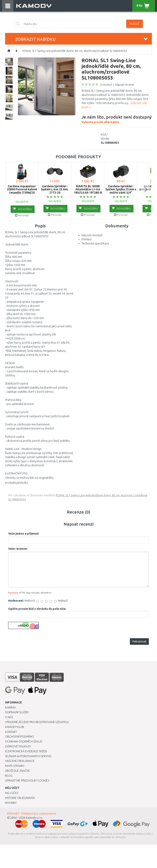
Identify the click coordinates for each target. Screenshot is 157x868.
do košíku (23, 209)
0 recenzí (106, 85)
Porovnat (22, 215)
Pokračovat (139, 641)
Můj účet (12, 793)
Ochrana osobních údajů (24, 741)
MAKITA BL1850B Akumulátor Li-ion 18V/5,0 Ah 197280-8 (88, 189)
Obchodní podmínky (20, 737)
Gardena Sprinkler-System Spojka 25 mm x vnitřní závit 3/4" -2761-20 (121, 191)
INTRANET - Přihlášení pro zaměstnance (32, 814)
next (145, 189)
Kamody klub (15, 727)
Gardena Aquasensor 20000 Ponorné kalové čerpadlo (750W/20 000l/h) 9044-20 (22, 191)
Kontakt (11, 732)
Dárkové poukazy (18, 746)
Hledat (134, 24)
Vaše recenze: (18, 549)
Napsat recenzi (125, 85)
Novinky (11, 803)
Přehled (86, 239)
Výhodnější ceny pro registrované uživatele (37, 722)
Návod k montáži (92, 235)
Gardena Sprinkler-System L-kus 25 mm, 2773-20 (55, 189)
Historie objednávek (20, 798)
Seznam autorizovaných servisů (28, 756)
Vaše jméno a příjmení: (24, 534)
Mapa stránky (15, 766)
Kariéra (11, 708)
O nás (9, 717)
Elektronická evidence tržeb (26, 751)
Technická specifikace (95, 243)
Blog (9, 776)
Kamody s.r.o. (34, 818)
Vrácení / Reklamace (20, 761)
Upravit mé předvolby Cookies (27, 781)
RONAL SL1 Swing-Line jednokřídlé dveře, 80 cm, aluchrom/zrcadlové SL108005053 (75, 51)
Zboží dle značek (17, 771)
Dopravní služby (17, 712)
